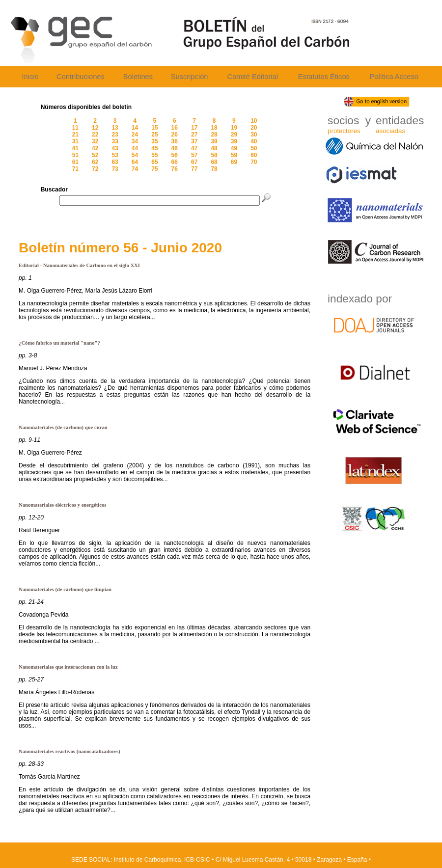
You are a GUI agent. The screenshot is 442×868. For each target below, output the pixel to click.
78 (214, 169)
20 (254, 128)
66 (175, 162)
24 (135, 135)
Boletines (138, 77)
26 (175, 135)
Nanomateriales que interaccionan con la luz (68, 667)
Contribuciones (81, 77)
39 (234, 141)
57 (194, 155)
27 (194, 135)
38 (214, 141)
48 (214, 148)
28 (214, 135)
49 (234, 148)
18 (214, 128)
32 (95, 141)
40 (254, 141)
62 (95, 162)
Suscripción (190, 77)
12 (95, 128)
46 (175, 148)
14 (135, 128)
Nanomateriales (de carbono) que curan (63, 427)
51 (75, 155)
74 (135, 169)
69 (234, 162)
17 (194, 128)
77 (194, 169)
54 (135, 155)
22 (95, 135)
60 (254, 155)
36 (175, 141)
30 (254, 135)
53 (115, 155)
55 (154, 155)
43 (115, 148)
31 (75, 141)
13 (115, 128)
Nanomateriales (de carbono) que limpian (65, 589)
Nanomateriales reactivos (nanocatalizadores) (69, 751)
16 (175, 128)
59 (234, 155)
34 (135, 141)
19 (234, 128)
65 (154, 162)
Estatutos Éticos (324, 77)
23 (115, 135)
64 (135, 162)
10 (254, 121)
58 (214, 155)
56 (175, 155)
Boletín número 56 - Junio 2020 (120, 248)
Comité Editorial (253, 77)
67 (194, 162)
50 (254, 148)
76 (175, 169)
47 (194, 148)
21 (75, 135)
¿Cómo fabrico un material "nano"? (59, 343)
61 (75, 162)
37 (194, 141)
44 (135, 148)
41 (75, 148)
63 (115, 162)
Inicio (30, 77)
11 (75, 128)
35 (154, 141)
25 (154, 135)
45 (154, 148)
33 (115, 141)
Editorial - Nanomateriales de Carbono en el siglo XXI (79, 265)
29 (234, 135)
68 (214, 162)
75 (154, 169)
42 (95, 148)
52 (95, 155)
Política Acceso (394, 77)
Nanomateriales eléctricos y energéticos (62, 505)
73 (115, 169)
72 (95, 169)
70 (254, 162)
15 (154, 128)
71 (75, 169)
